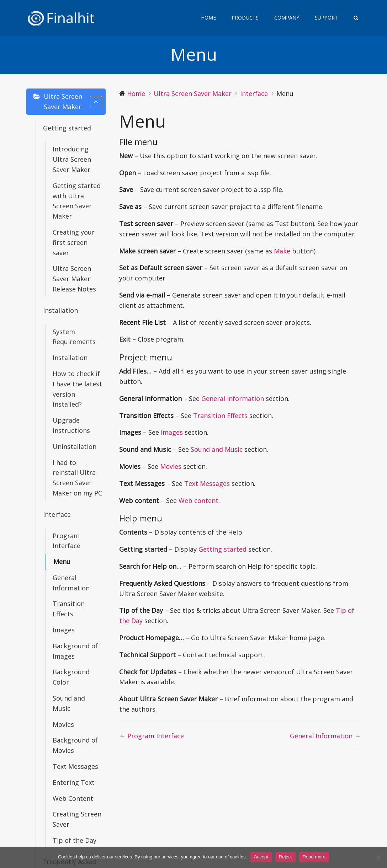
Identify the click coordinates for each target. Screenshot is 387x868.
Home (208, 18)
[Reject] (378, 857)
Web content (198, 500)
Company (287, 18)
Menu (62, 562)
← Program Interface (152, 736)
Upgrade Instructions (71, 425)
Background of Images (75, 651)
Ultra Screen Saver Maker (73, 101)
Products (245, 18)
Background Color (71, 677)
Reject (285, 857)
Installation (60, 310)
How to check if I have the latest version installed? (77, 389)
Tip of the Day (75, 840)
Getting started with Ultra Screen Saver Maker (77, 201)
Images (64, 630)
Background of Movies (75, 745)
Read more (314, 857)
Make (282, 251)
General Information (71, 583)
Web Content (73, 798)
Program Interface (67, 541)
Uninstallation (75, 446)
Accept (261, 857)
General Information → (325, 736)
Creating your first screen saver (74, 242)
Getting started (67, 128)
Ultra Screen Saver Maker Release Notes (74, 279)
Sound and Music (69, 703)
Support (326, 18)
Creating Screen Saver (77, 819)
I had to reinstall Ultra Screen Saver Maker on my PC (77, 478)
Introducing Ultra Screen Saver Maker (72, 159)
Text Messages (75, 766)
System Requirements (74, 337)
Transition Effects (69, 609)
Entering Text (74, 782)
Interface (57, 514)
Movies (63, 724)
